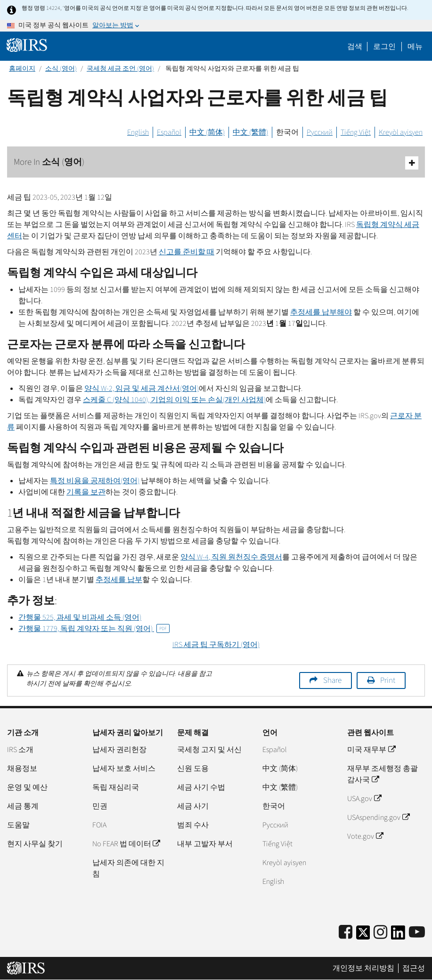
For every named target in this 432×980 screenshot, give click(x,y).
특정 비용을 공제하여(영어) (95, 481)
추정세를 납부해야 (321, 312)
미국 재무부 (371, 750)
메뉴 (415, 47)
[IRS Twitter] (363, 935)
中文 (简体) (207, 132)
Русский (320, 132)
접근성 (414, 968)
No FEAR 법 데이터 (126, 844)
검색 (355, 47)
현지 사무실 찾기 (35, 844)
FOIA (99, 825)
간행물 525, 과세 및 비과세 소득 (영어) (80, 617)
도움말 (18, 825)
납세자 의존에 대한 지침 (128, 868)
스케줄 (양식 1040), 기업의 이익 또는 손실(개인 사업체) (174, 400)
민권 (100, 806)
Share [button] (332, 680)
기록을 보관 (86, 492)
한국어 (287, 132)
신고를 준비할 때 (187, 252)
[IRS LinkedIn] (398, 935)
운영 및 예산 (27, 787)
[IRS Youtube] (417, 933)
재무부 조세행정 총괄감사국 (383, 774)
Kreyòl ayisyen (401, 132)
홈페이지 (22, 69)
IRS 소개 (20, 750)
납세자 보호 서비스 (124, 769)
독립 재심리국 (116, 787)
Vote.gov (365, 836)
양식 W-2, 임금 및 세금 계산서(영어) (142, 389)
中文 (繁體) (250, 132)
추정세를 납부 (119, 580)
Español (169, 132)
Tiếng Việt (356, 132)
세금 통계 (23, 806)
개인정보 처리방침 (363, 968)
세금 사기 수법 (201, 787)
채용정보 (22, 769)
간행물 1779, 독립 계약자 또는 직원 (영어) (94, 629)
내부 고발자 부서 (205, 844)
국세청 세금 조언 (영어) (120, 69)
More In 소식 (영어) (216, 163)
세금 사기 (193, 806)
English (138, 132)
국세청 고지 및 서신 (209, 750)
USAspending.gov (378, 818)
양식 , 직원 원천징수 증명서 (231, 557)
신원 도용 (193, 769)
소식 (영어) (61, 69)
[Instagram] (380, 933)
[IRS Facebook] (346, 933)
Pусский (275, 825)
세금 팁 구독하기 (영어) (216, 645)
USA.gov (364, 799)
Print (388, 680)
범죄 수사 (193, 825)
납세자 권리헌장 (119, 750)
